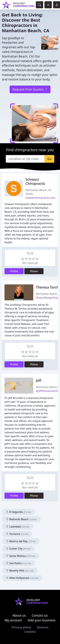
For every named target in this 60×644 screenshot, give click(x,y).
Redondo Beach (21, 519)
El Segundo (18, 512)
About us (19, 615)
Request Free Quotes (30, 89)
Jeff (39, 380)
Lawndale (18, 527)
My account (13, 620)
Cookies (30, 632)
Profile (14, 271)
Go (49, 159)
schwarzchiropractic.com (40, 198)
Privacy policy (21, 627)
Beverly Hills (20, 571)
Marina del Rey (21, 541)
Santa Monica (21, 556)
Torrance (17, 534)
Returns (43, 627)
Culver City (18, 549)
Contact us (40, 615)
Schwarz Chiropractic (35, 181)
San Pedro (18, 563)
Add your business (42, 620)
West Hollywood (22, 578)
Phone (34, 271)
